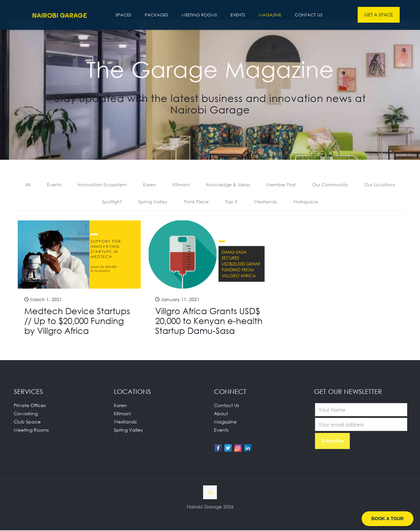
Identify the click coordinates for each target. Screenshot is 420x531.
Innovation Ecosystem (102, 185)
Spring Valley (153, 202)
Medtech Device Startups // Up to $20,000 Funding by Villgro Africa (77, 321)
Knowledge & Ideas (228, 185)
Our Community (330, 185)
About (221, 414)
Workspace (305, 202)
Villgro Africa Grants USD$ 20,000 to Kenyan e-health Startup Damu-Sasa (209, 321)
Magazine (225, 422)
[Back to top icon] (210, 493)
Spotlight (112, 202)
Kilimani (181, 185)
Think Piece (196, 202)
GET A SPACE (379, 15)
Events (54, 185)
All (28, 185)
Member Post (281, 185)
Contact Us (226, 406)
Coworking (26, 414)
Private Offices (30, 406)
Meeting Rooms (31, 430)
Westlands (265, 202)
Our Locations (380, 185)
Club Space (27, 422)
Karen (150, 185)
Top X (231, 202)
